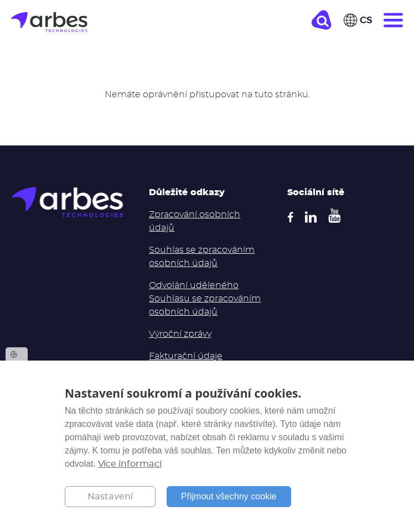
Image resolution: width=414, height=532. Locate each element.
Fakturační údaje (186, 356)
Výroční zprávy (180, 334)
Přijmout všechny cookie (229, 496)
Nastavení (110, 497)
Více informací (130, 464)
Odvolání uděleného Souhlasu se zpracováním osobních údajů (205, 299)
